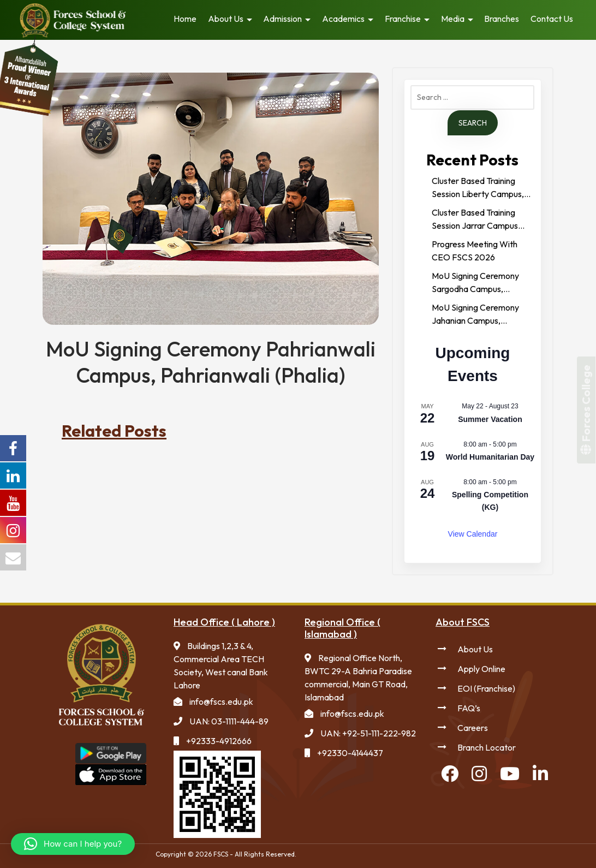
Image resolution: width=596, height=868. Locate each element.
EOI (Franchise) (486, 688)
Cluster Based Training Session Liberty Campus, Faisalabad (478, 188)
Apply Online (481, 669)
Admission (282, 19)
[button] (73, 844)
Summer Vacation (490, 419)
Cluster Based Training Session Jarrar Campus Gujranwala (475, 219)
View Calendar (473, 534)
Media (453, 19)
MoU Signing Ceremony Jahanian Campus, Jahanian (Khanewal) (475, 314)
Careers (473, 728)
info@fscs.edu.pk (221, 701)
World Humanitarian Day (490, 457)
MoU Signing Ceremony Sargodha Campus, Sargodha (475, 283)
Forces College (586, 410)
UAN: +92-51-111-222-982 (368, 733)
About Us (226, 19)
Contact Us (552, 19)
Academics (343, 19)
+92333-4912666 (219, 741)
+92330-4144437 (350, 753)
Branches (502, 19)
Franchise (403, 19)
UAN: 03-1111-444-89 (229, 721)
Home (185, 19)
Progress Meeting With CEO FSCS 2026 (475, 251)
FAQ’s (469, 708)
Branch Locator (487, 747)
